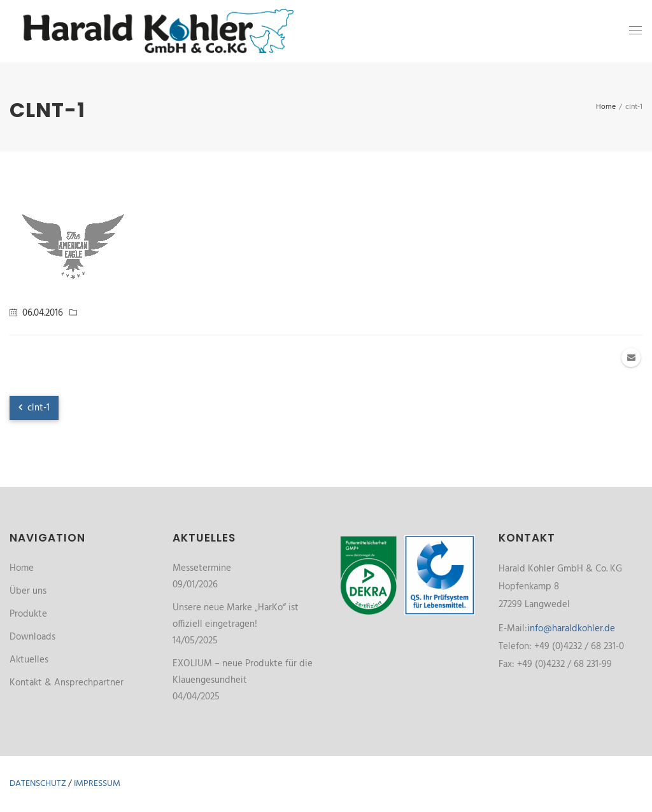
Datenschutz (38, 784)
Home (22, 568)
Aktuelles (29, 660)
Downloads (32, 637)
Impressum (97, 784)
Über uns (28, 591)
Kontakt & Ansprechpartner (67, 683)
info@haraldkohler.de (571, 629)
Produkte (28, 614)
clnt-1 (34, 408)
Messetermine (202, 568)
